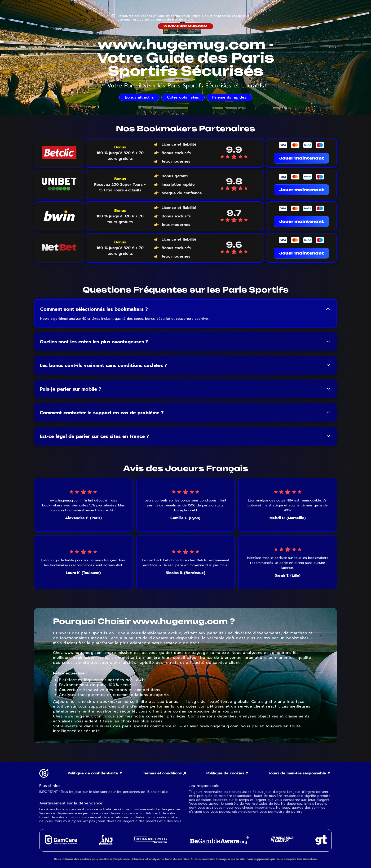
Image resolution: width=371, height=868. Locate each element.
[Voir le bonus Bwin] (120, 216)
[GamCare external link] (61, 843)
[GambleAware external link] (219, 844)
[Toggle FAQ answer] (328, 309)
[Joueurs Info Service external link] (151, 842)
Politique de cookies (225, 773)
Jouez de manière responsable (297, 773)
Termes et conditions (162, 773)
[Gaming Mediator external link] (282, 843)
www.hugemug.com (185, 26)
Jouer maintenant (302, 158)
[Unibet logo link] (59, 185)
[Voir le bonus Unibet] (120, 185)
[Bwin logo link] (59, 216)
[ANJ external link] (106, 844)
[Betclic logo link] (59, 153)
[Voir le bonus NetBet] (120, 248)
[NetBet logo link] (59, 248)
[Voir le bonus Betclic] (120, 153)
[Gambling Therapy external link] (321, 843)
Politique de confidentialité (93, 773)
